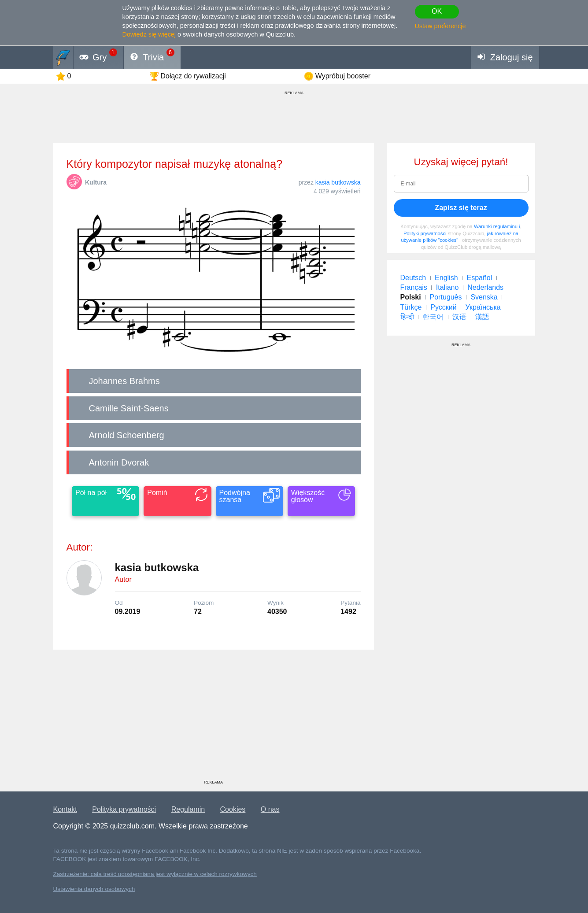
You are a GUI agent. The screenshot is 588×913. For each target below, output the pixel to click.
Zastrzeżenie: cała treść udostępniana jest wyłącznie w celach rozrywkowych (155, 874)
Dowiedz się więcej (149, 34)
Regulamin (188, 809)
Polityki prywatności (425, 233)
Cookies (233, 809)
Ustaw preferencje (440, 26)
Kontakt (65, 809)
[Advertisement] (214, 718)
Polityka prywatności (124, 809)
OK (437, 11)
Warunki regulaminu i (497, 226)
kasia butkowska (338, 182)
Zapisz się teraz (461, 208)
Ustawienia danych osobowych (94, 889)
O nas (270, 809)
